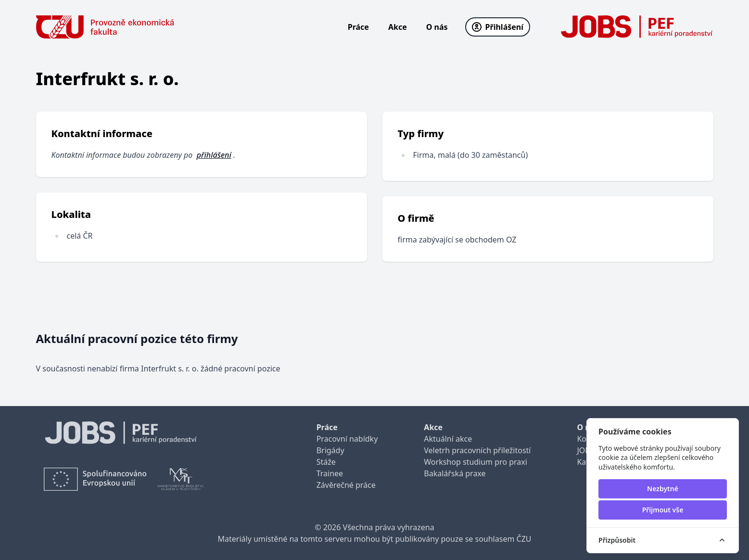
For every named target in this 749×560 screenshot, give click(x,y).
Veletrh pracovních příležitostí (477, 450)
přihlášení (214, 155)
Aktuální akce (448, 439)
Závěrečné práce (346, 485)
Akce (398, 27)
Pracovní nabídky (347, 439)
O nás (437, 27)
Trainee (330, 473)
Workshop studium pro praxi (476, 462)
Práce (358, 27)
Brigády (330, 450)
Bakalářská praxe (455, 473)
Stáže (326, 462)
